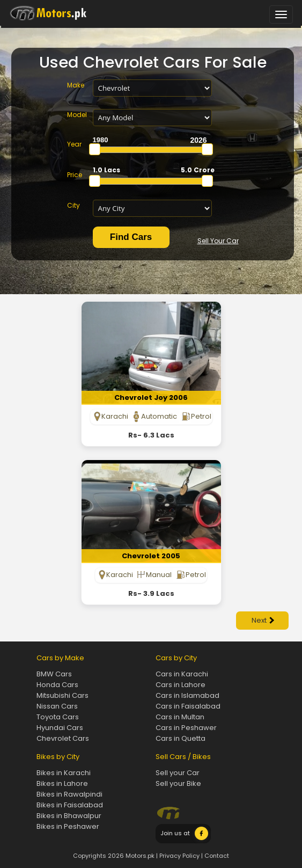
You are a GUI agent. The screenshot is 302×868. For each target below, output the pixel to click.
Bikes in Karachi (64, 773)
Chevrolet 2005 (151, 556)
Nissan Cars (57, 706)
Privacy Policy (179, 856)
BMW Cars (54, 674)
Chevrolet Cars (63, 738)
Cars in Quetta (181, 738)
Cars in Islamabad (187, 695)
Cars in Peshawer (186, 728)
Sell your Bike (178, 783)
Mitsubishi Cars (62, 695)
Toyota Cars (58, 717)
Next (263, 620)
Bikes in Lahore (62, 783)
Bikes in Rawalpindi (69, 794)
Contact (217, 856)
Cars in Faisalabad (188, 706)
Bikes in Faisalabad (70, 805)
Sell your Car (178, 773)
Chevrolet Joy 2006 (151, 397)
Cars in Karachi (182, 674)
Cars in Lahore (181, 685)
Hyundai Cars (60, 728)
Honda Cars (57, 685)
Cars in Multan (180, 717)
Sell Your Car (218, 241)
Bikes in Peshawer (68, 826)
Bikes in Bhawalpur (69, 816)
